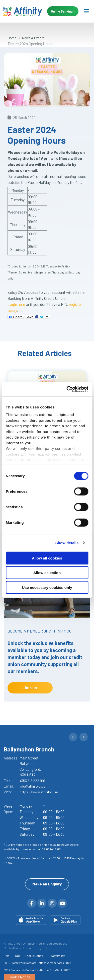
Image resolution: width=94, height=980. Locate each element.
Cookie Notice (34, 956)
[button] (73, 737)
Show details (67, 543)
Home (13, 38)
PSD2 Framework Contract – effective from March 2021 (37, 963)
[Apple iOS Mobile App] (31, 920)
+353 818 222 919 (33, 781)
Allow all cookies (47, 558)
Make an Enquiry (47, 884)
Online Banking (62, 11)
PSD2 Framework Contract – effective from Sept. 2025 (37, 970)
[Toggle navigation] (86, 11)
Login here (16, 304)
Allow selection (47, 573)
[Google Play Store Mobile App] (65, 920)
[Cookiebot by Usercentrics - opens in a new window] (67, 389)
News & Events (36, 38)
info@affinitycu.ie (34, 786)
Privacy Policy (56, 956)
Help (7, 956)
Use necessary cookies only (47, 587)
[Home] (20, 11)
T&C (17, 956)
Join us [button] (30, 687)
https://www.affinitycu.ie (40, 792)
